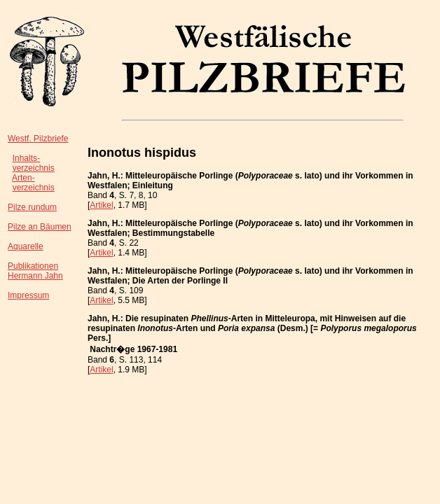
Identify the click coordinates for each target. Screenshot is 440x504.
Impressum (28, 295)
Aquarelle (26, 246)
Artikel (101, 205)
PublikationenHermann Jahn (35, 271)
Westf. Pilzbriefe (38, 139)
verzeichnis (34, 168)
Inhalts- (26, 158)
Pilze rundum (32, 207)
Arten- (23, 178)
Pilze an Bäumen (40, 227)
